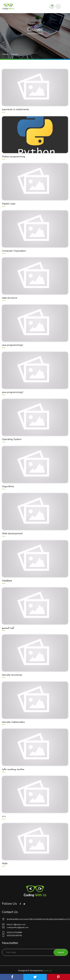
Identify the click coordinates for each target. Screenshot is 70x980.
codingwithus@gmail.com (15, 927)
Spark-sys (48, 971)
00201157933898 (12, 932)
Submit (61, 952)
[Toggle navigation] (64, 7)
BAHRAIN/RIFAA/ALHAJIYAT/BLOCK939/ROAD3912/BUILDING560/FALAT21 (35, 919)
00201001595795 (12, 935)
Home (5, 54)
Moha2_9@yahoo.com (14, 925)
